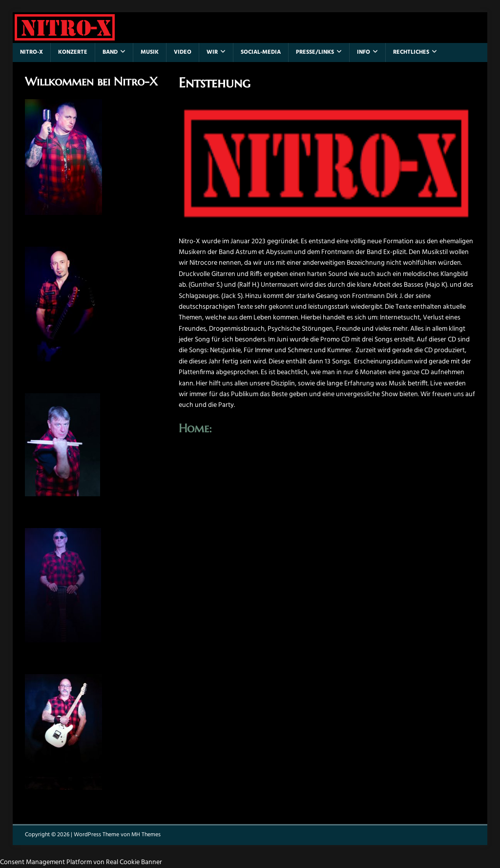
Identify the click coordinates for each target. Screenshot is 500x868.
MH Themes (146, 835)
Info (364, 52)
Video (183, 52)
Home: (195, 428)
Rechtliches (411, 52)
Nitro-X (31, 52)
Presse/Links (315, 52)
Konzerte (73, 52)
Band (110, 52)
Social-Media (261, 52)
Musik (150, 52)
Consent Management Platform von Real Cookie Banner (81, 862)
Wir (212, 52)
